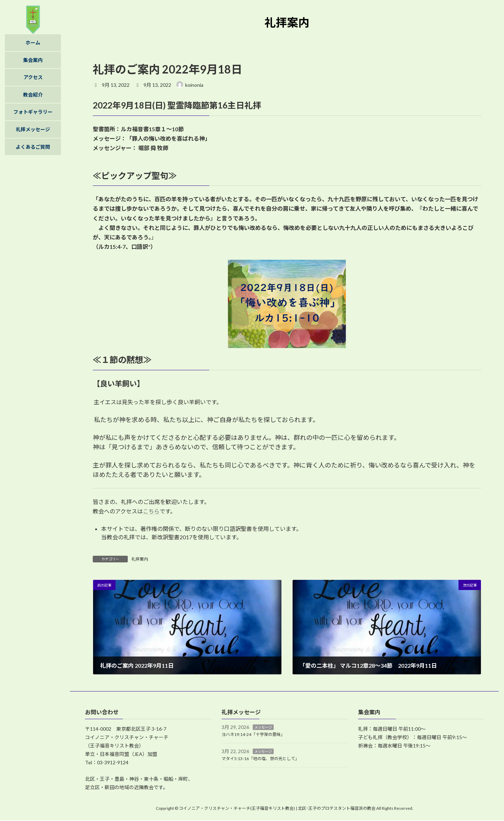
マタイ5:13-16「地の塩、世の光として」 (260, 759)
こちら (151, 511)
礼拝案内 (140, 559)
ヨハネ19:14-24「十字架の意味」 (253, 734)
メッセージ (263, 727)
